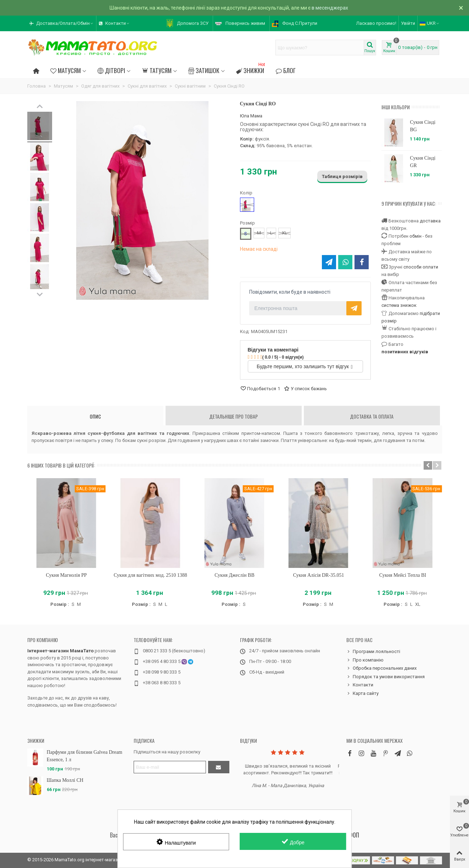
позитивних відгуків (405, 352)
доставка (430, 221)
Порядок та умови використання (386, 677)
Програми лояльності (373, 652)
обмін (415, 236)
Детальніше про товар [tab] (233, 416)
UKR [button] (430, 23)
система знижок (399, 305)
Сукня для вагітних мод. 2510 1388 (150, 575)
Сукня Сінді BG (423, 126)
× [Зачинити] (461, 8)
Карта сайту (362, 693)
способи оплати (421, 267)
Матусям (66, 70)
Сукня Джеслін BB (234, 575)
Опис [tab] (95, 416)
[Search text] (320, 48)
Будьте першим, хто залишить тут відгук (305, 366)
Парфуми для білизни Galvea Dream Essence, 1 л (85, 756)
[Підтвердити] (219, 767)
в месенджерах (330, 8)
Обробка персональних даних (381, 668)
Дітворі (111, 70)
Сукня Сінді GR (423, 162)
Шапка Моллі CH (65, 780)
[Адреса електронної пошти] (170, 767)
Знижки (251, 69)
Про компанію (43, 640)
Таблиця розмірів (342, 176)
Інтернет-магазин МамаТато (60, 651)
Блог (285, 70)
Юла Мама (251, 116)
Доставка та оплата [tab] (372, 416)
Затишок (204, 70)
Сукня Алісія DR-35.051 (319, 575)
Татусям (157, 70)
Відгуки (249, 740)
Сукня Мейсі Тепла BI (403, 575)
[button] (62, 23)
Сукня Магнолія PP (66, 575)
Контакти (360, 685)
